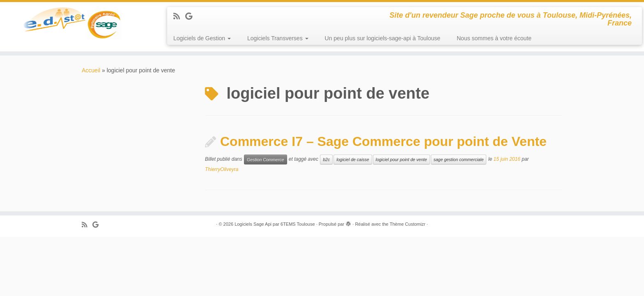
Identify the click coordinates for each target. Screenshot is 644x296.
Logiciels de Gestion (202, 38)
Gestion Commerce (265, 160)
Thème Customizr (408, 224)
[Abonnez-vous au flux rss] (179, 16)
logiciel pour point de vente (401, 160)
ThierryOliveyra (222, 169)
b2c (326, 160)
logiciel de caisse (353, 160)
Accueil (91, 70)
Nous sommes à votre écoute (494, 38)
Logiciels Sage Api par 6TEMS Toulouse (275, 224)
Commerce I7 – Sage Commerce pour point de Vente (383, 141)
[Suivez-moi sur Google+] (191, 16)
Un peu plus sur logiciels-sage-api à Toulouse (383, 38)
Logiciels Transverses (278, 38)
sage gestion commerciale (459, 160)
